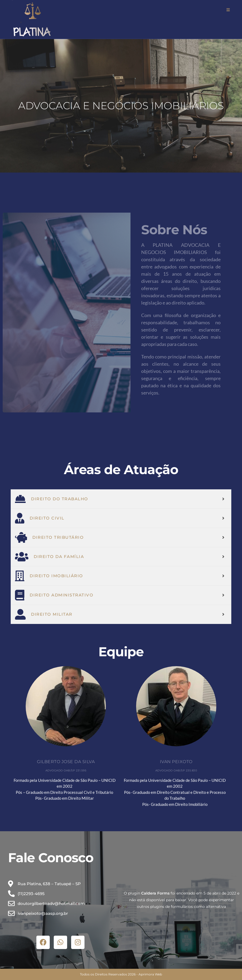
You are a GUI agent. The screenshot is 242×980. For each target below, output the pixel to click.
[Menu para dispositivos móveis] (228, 10)
